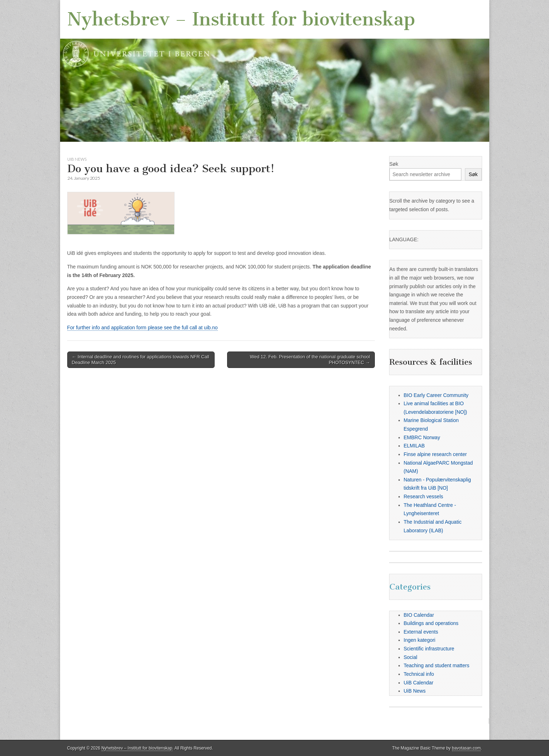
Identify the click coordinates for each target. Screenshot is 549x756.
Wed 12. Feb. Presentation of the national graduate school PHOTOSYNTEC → (310, 360)
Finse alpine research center (435, 454)
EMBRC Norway (422, 437)
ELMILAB (414, 446)
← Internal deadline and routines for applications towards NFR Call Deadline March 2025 (141, 360)
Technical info (419, 674)
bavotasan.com (467, 748)
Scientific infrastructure (429, 649)
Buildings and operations (431, 623)
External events (421, 632)
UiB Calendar (419, 683)
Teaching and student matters (437, 665)
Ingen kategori (420, 640)
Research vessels (424, 496)
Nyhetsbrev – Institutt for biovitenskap (241, 19)
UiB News (77, 159)
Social (411, 657)
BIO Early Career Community (436, 395)
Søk (394, 164)
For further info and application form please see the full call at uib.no (143, 328)
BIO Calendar (419, 615)
